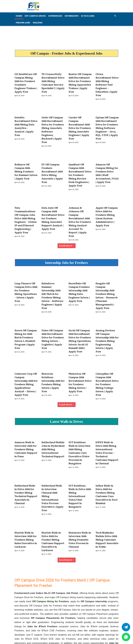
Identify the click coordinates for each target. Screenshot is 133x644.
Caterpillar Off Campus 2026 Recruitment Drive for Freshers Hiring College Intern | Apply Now (107, 363)
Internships (72, 16)
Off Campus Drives (35, 16)
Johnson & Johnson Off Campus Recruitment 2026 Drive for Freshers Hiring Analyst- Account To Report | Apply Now (80, 211)
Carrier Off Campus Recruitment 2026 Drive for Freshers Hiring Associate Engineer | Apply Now (80, 124)
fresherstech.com (96, 620)
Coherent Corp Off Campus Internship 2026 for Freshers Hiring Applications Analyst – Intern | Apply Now (26, 363)
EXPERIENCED (55, 16)
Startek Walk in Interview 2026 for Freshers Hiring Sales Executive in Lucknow (26, 510)
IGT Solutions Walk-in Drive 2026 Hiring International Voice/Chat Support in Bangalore (80, 469)
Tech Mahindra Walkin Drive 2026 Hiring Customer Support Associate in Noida (107, 510)
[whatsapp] (126, 637)
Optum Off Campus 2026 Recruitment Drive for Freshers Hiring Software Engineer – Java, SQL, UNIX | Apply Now (107, 124)
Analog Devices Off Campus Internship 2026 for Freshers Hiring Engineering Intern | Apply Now (107, 323)
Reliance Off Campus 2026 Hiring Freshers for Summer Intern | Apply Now (26, 164)
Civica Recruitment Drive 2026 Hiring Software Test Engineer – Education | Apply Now (107, 83)
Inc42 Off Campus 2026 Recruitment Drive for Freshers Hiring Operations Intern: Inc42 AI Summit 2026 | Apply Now (80, 323)
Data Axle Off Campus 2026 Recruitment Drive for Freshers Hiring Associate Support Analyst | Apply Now (53, 208)
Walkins (38, 23)
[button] (115, 16)
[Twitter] (126, 627)
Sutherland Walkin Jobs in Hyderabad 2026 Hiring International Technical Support (53, 426)
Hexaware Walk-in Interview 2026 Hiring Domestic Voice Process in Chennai (80, 510)
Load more (67, 233)
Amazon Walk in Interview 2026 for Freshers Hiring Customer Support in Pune (26, 426)
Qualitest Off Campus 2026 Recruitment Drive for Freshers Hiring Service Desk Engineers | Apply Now (80, 167)
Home (19, 16)
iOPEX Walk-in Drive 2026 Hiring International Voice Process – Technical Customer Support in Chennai (107, 429)
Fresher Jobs (23, 23)
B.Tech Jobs (88, 16)
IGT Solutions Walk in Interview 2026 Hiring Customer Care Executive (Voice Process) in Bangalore (80, 429)
